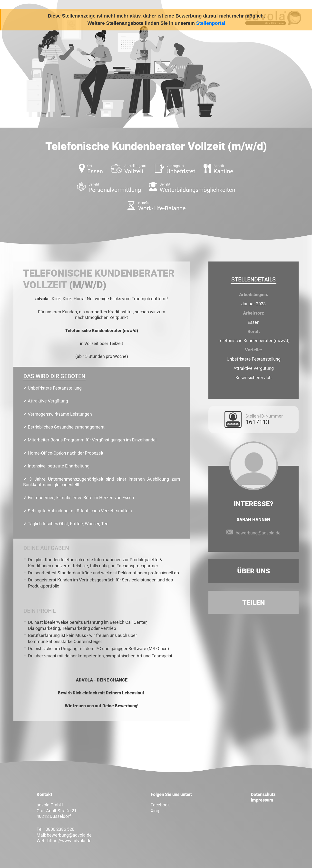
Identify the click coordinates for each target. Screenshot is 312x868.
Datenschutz (263, 794)
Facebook (160, 805)
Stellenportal (211, 23)
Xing (155, 811)
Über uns (254, 571)
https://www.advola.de (69, 841)
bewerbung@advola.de (258, 533)
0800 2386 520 (60, 829)
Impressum (262, 800)
